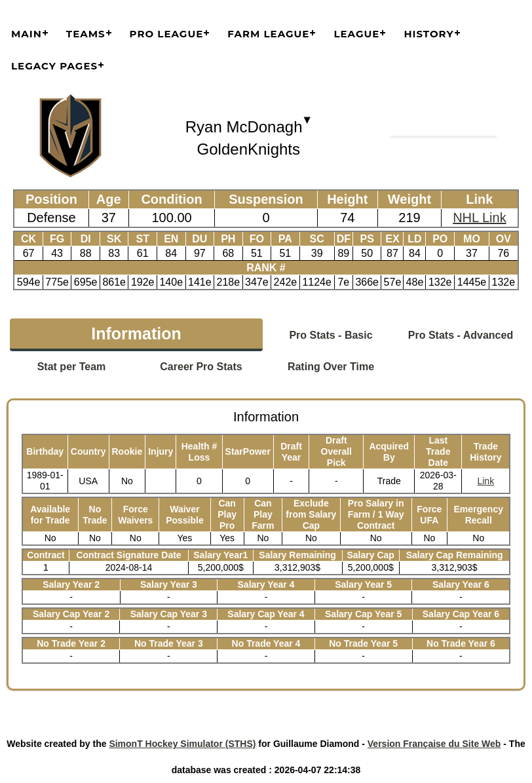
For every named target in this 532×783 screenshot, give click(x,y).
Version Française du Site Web (434, 744)
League (356, 34)
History (428, 34)
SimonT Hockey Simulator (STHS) (182, 744)
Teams (86, 34)
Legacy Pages (54, 66)
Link (485, 481)
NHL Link (480, 218)
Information (136, 334)
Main (27, 34)
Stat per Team (72, 367)
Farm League (268, 34)
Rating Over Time (331, 367)
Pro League (167, 34)
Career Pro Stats (201, 367)
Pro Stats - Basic (331, 335)
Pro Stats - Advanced (461, 335)
